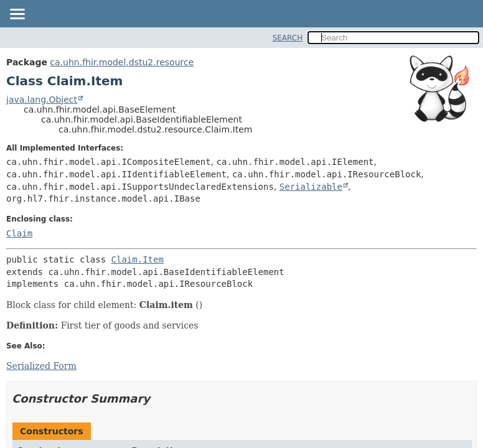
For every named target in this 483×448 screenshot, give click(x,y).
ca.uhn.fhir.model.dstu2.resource (122, 62)
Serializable (311, 187)
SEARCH (288, 38)
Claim (19, 233)
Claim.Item (138, 259)
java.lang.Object (42, 100)
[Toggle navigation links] (17, 15)
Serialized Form (41, 366)
